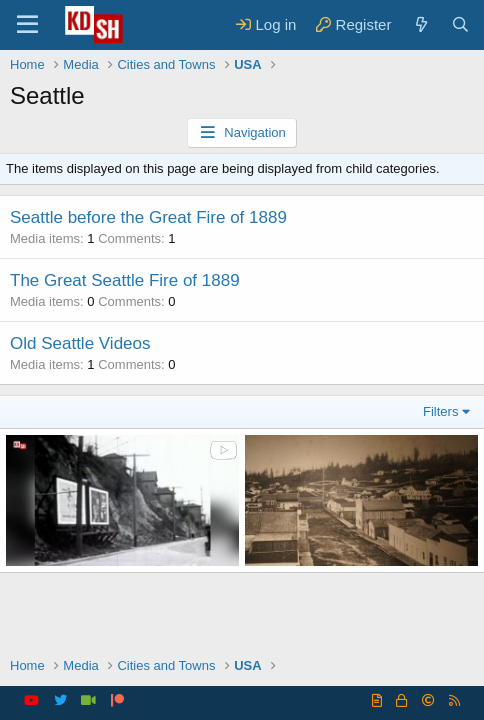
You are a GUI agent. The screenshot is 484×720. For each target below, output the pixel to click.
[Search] (460, 24)
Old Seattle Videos (80, 343)
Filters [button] (440, 411)
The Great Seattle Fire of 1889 (125, 280)
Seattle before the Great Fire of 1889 (148, 217)
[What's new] (420, 24)
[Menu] (27, 25)
